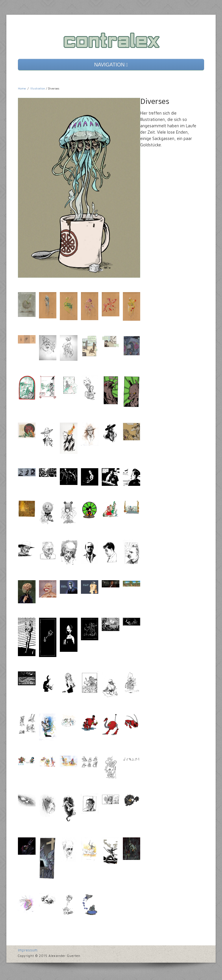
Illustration (38, 88)
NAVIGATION (111, 65)
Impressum (28, 950)
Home (22, 88)
